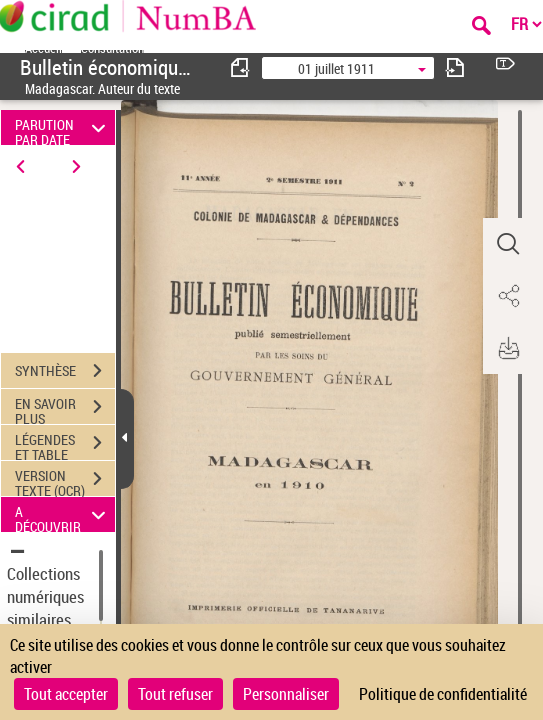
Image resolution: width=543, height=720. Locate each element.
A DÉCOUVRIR (63, 514)
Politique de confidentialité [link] (443, 694)
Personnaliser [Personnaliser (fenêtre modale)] (286, 694)
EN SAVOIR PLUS (65, 409)
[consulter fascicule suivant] (455, 67)
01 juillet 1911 (336, 68)
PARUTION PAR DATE (63, 127)
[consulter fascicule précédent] (241, 67)
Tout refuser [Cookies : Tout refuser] (175, 694)
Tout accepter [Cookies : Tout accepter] (66, 694)
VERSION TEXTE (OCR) (65, 481)
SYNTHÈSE (65, 371)
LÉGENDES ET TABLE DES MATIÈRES (65, 445)
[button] (508, 244)
